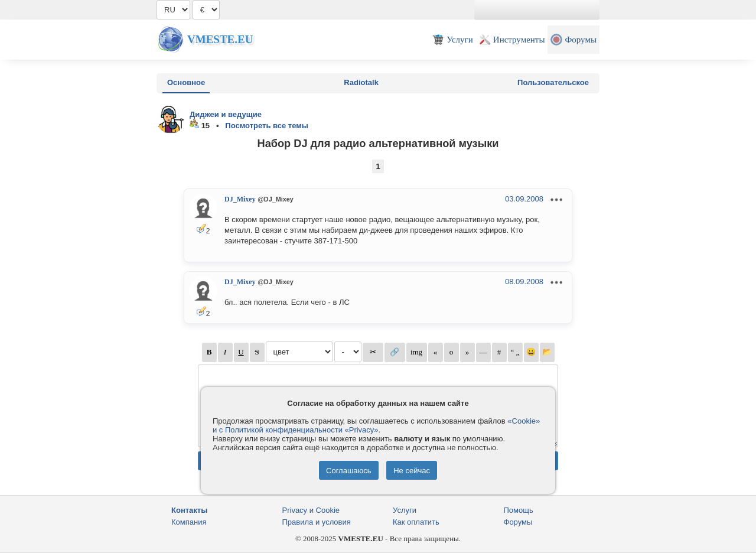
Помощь (519, 510)
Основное (186, 82)
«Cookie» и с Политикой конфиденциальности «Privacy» (376, 425)
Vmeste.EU (220, 39)
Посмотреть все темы (267, 126)
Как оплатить (416, 522)
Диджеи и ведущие (226, 114)
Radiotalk (361, 82)
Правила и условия (317, 522)
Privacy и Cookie (311, 510)
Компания (189, 522)
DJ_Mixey (240, 199)
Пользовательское (553, 82)
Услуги (405, 510)
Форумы (518, 522)
